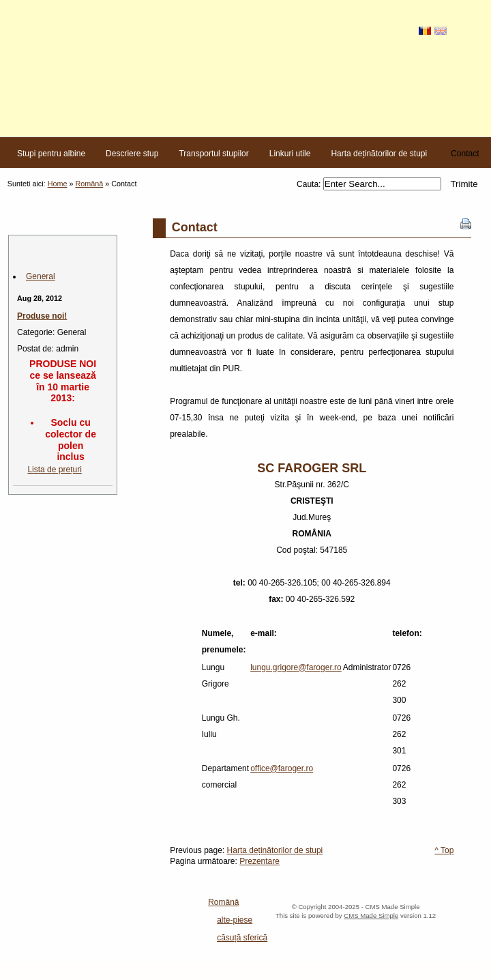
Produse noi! (42, 316)
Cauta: (310, 184)
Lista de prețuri (54, 470)
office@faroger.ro (282, 768)
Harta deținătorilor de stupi (275, 850)
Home (58, 184)
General (41, 276)
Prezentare (259, 861)
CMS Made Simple (371, 916)
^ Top (444, 850)
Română (89, 184)
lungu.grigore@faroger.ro (296, 667)
